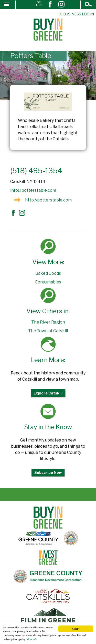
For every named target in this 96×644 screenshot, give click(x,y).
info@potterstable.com (33, 190)
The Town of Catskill (48, 331)
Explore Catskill (48, 393)
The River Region (48, 322)
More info (32, 640)
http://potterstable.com (48, 200)
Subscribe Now (48, 472)
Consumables (48, 282)
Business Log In (76, 14)
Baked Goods (48, 273)
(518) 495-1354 (36, 171)
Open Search (89, 5)
